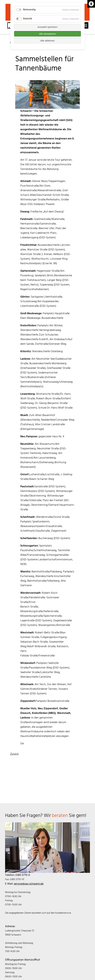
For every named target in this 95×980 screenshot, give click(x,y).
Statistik (28, 19)
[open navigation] (85, 25)
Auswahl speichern (48, 27)
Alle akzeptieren (47, 34)
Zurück (14, 754)
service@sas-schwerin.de (29, 884)
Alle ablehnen (47, 41)
